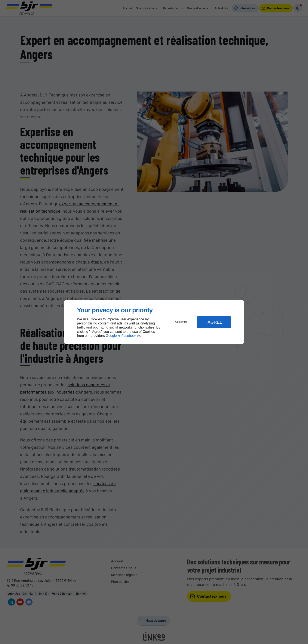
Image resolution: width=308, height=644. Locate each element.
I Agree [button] (214, 322)
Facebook (129, 336)
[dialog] (154, 322)
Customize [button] (181, 322)
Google (111, 336)
